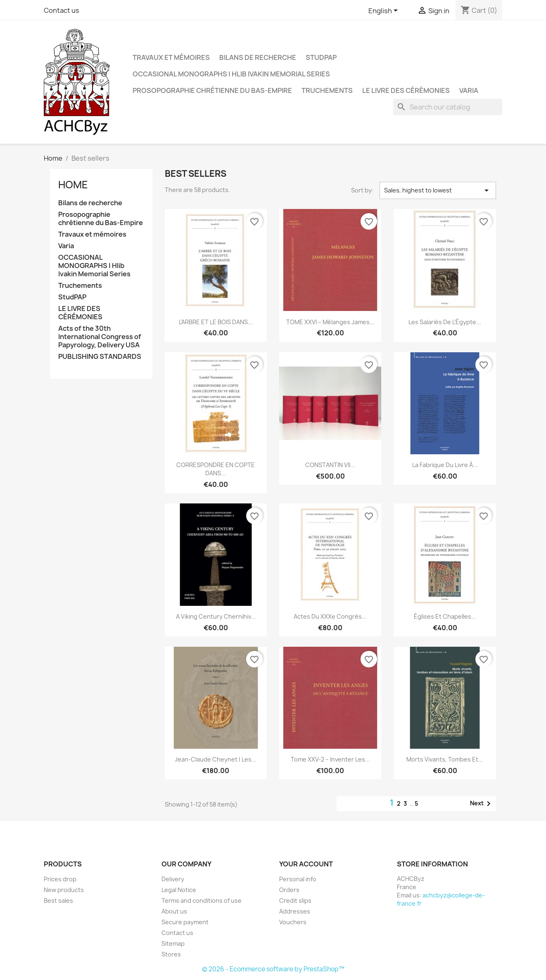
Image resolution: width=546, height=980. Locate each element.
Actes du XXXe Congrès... (330, 616)
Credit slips (295, 901)
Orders (289, 890)
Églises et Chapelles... (445, 616)
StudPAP (321, 57)
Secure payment (185, 922)
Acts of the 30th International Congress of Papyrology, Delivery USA (100, 337)
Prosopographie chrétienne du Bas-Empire (212, 90)
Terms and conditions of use (202, 901)
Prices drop (60, 879)
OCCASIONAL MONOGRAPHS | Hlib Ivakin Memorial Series (231, 74)
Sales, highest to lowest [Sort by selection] (438, 190)
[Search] (448, 107)
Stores (171, 954)
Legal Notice (179, 890)
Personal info (298, 879)
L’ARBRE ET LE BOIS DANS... (216, 322)
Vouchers (293, 922)
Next (482, 804)
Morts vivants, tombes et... (445, 759)
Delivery (173, 879)
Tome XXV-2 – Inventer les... (330, 759)
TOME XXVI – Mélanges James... (330, 322)
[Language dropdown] (385, 11)
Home (73, 185)
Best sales (58, 901)
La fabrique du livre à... (445, 465)
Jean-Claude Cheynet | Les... (216, 759)
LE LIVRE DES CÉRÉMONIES (406, 90)
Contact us (62, 10)
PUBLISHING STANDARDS (100, 357)
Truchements (327, 90)
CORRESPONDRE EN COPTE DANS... (216, 469)
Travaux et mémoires (171, 57)
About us (174, 911)
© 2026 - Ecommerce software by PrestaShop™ (273, 969)
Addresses (295, 911)
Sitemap (173, 943)
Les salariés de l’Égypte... (445, 322)
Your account (306, 864)
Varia (469, 90)
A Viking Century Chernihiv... (216, 616)
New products (64, 890)
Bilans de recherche (258, 57)
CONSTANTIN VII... (330, 465)
